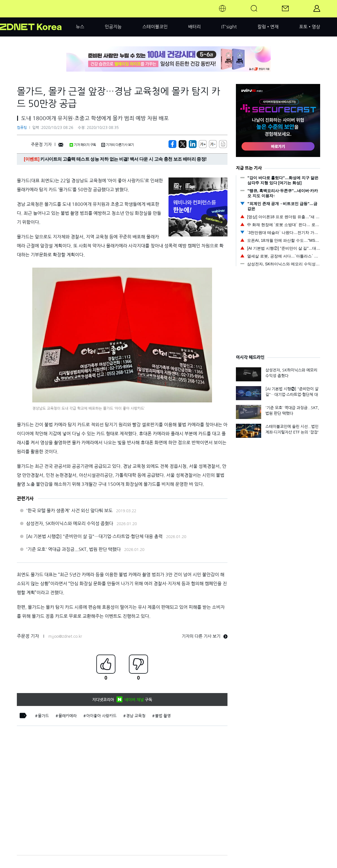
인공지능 (113, 27)
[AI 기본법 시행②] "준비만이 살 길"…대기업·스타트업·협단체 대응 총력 (94, 536)
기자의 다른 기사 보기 (205, 636)
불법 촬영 (163, 716)
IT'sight (229, 27)
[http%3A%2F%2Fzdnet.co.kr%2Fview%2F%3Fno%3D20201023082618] (193, 144)
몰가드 (43, 716)
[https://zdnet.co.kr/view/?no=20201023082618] (172, 144)
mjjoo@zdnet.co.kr (65, 636)
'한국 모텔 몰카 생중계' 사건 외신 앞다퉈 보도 (69, 511)
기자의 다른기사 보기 (118, 145)
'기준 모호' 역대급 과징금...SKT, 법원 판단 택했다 (73, 549)
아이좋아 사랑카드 (101, 716)
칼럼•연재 (268, 27)
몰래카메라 (68, 716)
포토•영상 (310, 27)
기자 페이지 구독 (83, 145)
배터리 (194, 27)
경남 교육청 (136, 716)
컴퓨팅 (22, 128)
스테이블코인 (155, 27)
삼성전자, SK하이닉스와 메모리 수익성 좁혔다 (70, 523)
